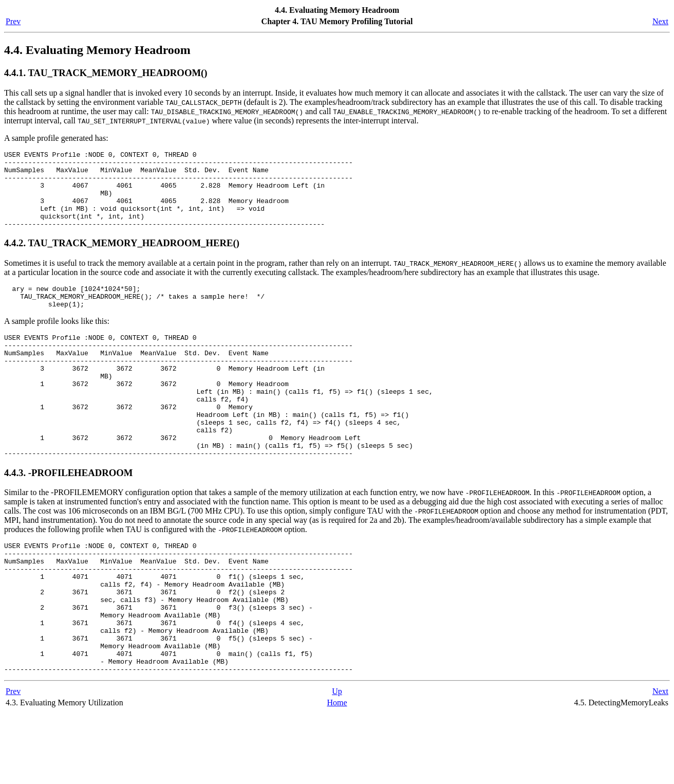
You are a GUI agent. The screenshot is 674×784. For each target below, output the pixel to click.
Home (337, 773)
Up (337, 762)
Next (660, 21)
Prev (13, 21)
